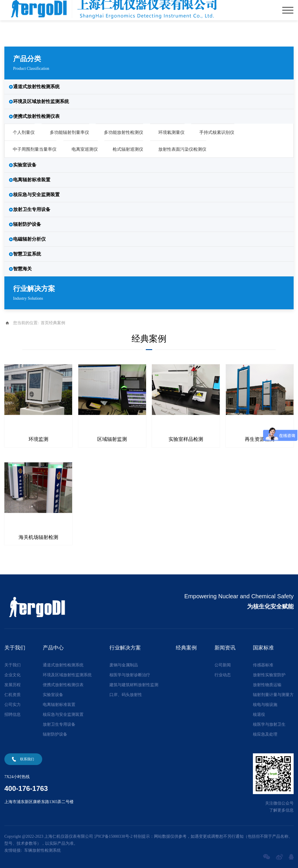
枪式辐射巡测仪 (128, 149)
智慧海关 (22, 269)
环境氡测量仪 (171, 132)
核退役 (259, 714)
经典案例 (57, 323)
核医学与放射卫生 (269, 724)
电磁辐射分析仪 (29, 239)
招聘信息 (13, 714)
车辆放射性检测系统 (42, 850)
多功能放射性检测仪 (124, 132)
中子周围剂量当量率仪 (35, 149)
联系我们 (27, 759)
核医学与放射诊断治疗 (130, 674)
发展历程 (13, 684)
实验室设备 (25, 165)
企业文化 (13, 674)
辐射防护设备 (27, 224)
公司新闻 (223, 664)
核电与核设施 (265, 704)
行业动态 (223, 674)
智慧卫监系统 (27, 254)
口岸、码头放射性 (126, 694)
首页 (45, 323)
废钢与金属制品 (124, 664)
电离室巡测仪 (85, 149)
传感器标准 (263, 664)
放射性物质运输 (267, 684)
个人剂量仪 (24, 132)
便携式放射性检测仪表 (36, 116)
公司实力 (13, 704)
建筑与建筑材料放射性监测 (134, 684)
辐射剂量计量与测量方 (273, 694)
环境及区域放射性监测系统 (41, 101)
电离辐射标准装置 (32, 180)
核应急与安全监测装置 (36, 195)
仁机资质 (13, 694)
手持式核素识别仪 (217, 132)
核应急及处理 (265, 734)
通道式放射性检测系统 (36, 87)
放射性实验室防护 (269, 674)
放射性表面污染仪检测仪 (182, 149)
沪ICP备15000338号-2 (113, 836)
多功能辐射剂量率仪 (69, 132)
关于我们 (13, 664)
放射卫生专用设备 (32, 209)
